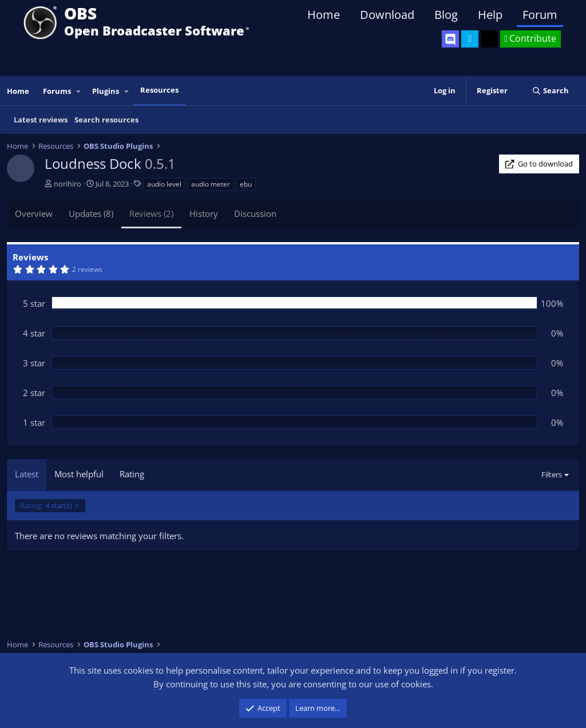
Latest (27, 474)
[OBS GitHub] (489, 39)
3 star (34, 363)
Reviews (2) (151, 213)
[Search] (550, 91)
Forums (57, 91)
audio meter (211, 184)
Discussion (255, 213)
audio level (164, 184)
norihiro (68, 184)
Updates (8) (91, 213)
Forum (540, 15)
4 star (34, 333)
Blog (446, 15)
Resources (159, 90)
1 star (34, 422)
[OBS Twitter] (470, 39)
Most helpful (79, 474)
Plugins (106, 91)
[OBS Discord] (450, 39)
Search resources (106, 120)
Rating (132, 474)
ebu (246, 184)
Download (387, 15)
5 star (34, 303)
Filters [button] (552, 474)
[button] (79, 91)
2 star (34, 393)
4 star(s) (46, 506)
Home (324, 15)
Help (490, 15)
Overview (34, 213)
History (204, 213)
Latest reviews (41, 120)
